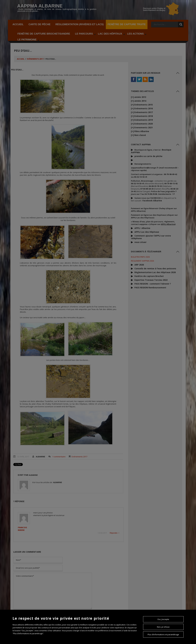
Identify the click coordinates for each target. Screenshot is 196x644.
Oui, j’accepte (163, 619)
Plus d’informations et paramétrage (163, 634)
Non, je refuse (163, 627)
